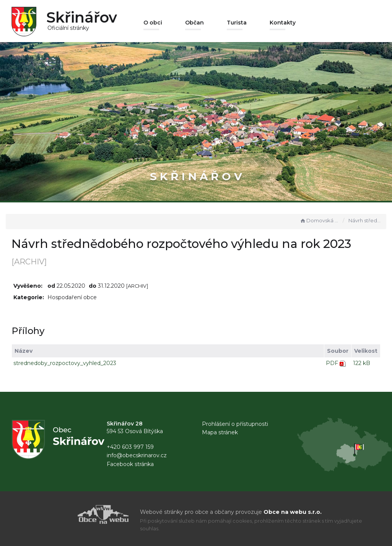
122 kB (362, 363)
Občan (194, 23)
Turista (237, 23)
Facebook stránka (130, 464)
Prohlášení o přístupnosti (235, 424)
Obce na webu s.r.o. (293, 512)
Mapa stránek (220, 432)
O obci (153, 23)
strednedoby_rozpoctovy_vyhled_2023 (65, 363)
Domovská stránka (319, 220)
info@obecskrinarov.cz (137, 455)
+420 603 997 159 (130, 447)
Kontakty (283, 23)
